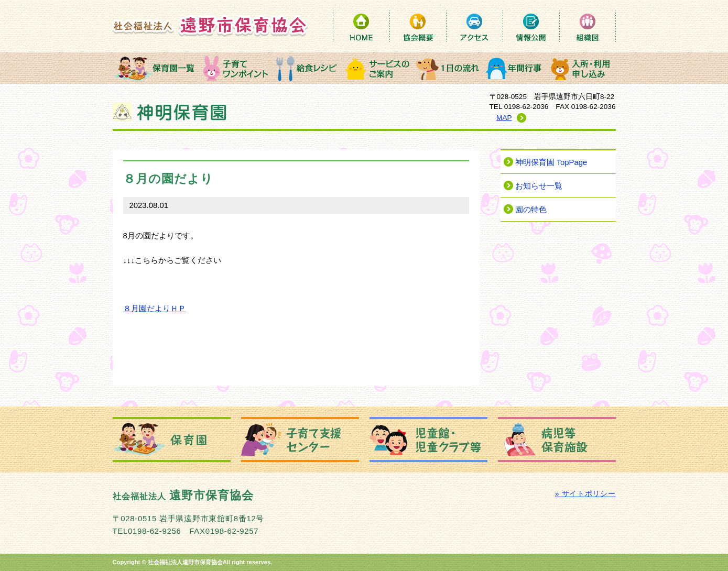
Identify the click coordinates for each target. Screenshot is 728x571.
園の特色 (531, 210)
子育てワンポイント (236, 68)
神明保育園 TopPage (551, 162)
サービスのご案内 (377, 68)
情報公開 (531, 26)
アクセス (474, 26)
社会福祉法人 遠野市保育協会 (210, 26)
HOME (361, 26)
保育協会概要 (418, 26)
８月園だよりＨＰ (155, 309)
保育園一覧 (156, 68)
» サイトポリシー (585, 494)
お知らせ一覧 (539, 186)
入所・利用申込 (582, 68)
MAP (504, 118)
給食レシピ (307, 68)
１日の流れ (448, 68)
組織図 (588, 26)
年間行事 (515, 68)
